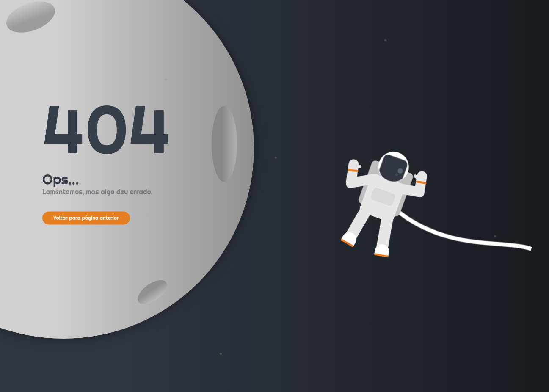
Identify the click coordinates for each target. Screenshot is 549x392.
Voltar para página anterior (86, 218)
